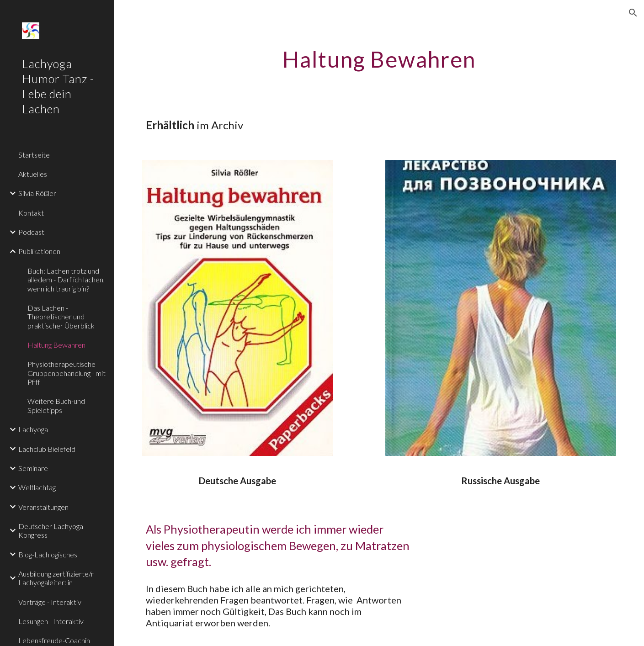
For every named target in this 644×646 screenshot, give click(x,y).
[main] (379, 57)
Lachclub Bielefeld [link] (47, 449)
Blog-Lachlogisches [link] (48, 554)
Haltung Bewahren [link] (56, 345)
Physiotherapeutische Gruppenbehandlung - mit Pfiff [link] (67, 373)
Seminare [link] (33, 468)
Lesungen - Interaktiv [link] (51, 621)
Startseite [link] (34, 155)
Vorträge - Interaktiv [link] (50, 602)
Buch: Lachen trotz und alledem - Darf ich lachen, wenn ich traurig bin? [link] (66, 280)
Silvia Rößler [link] (37, 193)
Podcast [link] (31, 232)
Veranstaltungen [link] (43, 507)
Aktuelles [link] (33, 174)
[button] (633, 13)
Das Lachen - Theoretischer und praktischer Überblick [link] (61, 317)
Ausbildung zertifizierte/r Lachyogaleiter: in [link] (56, 578)
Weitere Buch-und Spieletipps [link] (56, 405)
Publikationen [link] (39, 251)
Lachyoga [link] (33, 429)
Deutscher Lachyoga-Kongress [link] (52, 530)
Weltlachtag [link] (37, 487)
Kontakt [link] (31, 213)
